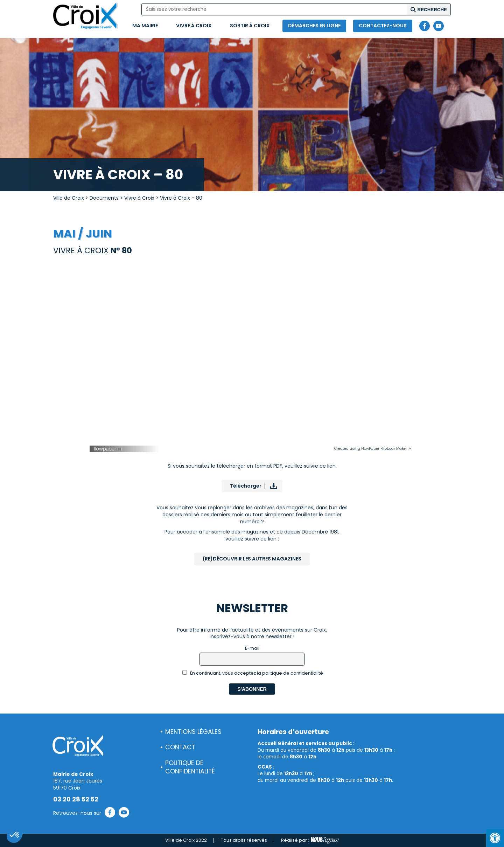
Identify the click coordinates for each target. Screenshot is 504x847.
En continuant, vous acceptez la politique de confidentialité (253, 673)
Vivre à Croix (194, 26)
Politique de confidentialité (190, 767)
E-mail (252, 648)
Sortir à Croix (250, 26)
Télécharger (246, 486)
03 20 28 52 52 (76, 799)
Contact (180, 747)
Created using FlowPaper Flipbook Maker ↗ (373, 449)
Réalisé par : (310, 840)
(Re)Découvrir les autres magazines (252, 559)
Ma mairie (145, 26)
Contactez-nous (383, 26)
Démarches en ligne (314, 26)
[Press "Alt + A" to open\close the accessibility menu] (495, 838)
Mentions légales (193, 732)
